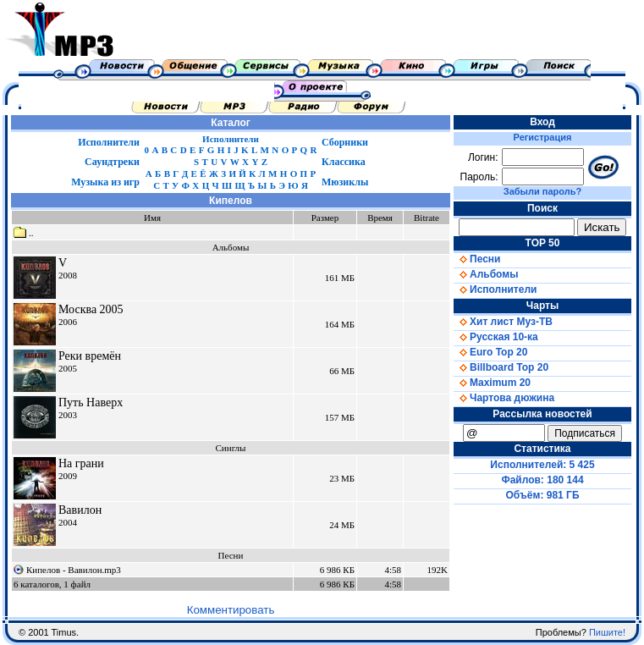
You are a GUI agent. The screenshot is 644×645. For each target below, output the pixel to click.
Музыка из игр (105, 182)
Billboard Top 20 (501, 367)
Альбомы (486, 274)
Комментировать (231, 610)
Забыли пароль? (542, 191)
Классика (344, 162)
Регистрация (543, 137)
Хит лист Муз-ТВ (503, 322)
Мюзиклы (345, 182)
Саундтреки (112, 162)
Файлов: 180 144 (542, 480)
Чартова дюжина (504, 398)
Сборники (345, 142)
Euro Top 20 (490, 352)
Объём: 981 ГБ (543, 495)
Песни (477, 259)
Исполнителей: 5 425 (542, 465)
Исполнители (109, 142)
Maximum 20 (492, 383)
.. (24, 233)
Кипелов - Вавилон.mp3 (74, 570)
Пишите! (607, 632)
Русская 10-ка (496, 337)
